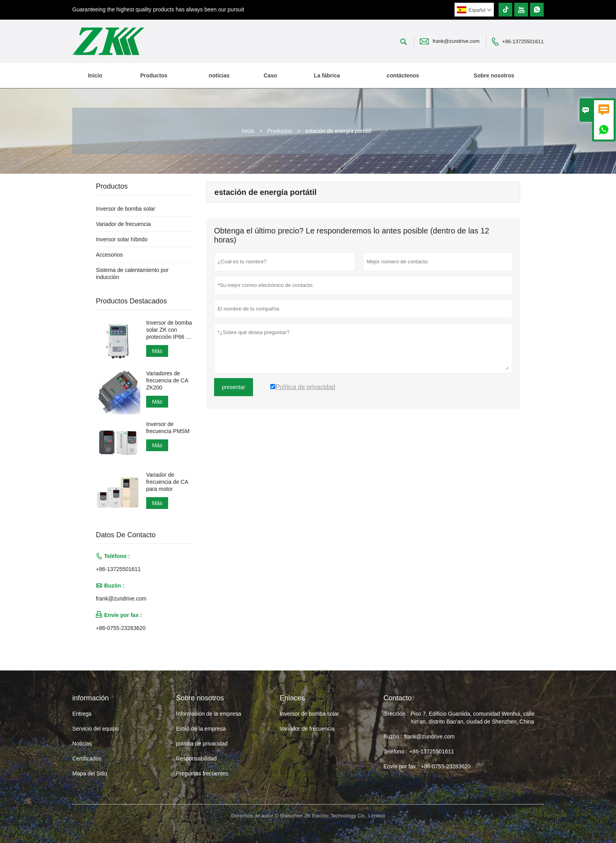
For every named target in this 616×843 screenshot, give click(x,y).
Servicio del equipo (95, 729)
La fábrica (327, 75)
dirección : (396, 714)
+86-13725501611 (523, 41)
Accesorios (109, 255)
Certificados (87, 759)
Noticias (82, 744)
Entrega (82, 714)
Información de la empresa (209, 714)
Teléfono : (395, 751)
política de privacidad (202, 744)
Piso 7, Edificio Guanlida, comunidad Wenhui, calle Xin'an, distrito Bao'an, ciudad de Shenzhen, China (473, 718)
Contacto (398, 698)
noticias (219, 75)
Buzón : (393, 736)
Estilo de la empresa (201, 729)
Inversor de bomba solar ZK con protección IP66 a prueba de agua (169, 330)
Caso (270, 75)
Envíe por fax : (401, 766)
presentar (234, 387)
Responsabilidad (196, 759)
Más (157, 351)
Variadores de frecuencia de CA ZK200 (167, 380)
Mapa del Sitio (90, 773)
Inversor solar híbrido (122, 239)
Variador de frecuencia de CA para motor (167, 482)
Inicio (95, 75)
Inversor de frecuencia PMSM (168, 428)
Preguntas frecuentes (202, 773)
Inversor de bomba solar (126, 209)
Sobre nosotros (494, 75)
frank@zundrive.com (456, 41)
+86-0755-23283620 (121, 628)
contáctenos (403, 75)
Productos (154, 75)
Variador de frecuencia (123, 224)
